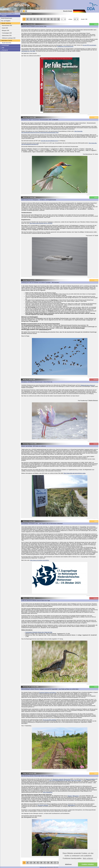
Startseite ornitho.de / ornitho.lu (8, 14)
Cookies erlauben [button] (88, 864)
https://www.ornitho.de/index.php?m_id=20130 (41, 223)
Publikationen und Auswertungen (65, 46)
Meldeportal (88, 385)
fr (22, 11)
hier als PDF (35, 321)
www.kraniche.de (44, 329)
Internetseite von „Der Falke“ (28, 51)
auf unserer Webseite (43, 805)
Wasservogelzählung (91, 779)
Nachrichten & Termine (6, 41)
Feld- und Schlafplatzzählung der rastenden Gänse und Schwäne (65, 780)
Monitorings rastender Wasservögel (61, 779)
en (26, 11)
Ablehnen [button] (68, 864)
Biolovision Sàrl (43, 867)
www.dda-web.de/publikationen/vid (49, 141)
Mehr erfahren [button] (88, 858)
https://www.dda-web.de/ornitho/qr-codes (74, 473)
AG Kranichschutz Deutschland (32, 325)
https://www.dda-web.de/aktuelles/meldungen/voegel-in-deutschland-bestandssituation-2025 (52, 132)
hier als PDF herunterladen (90, 45)
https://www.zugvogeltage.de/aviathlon (40, 560)
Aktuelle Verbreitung (6, 23)
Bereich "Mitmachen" (74, 796)
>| (58, 19)
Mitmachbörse (71, 805)
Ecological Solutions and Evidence (48, 692)
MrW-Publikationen (48, 792)
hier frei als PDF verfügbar (50, 720)
